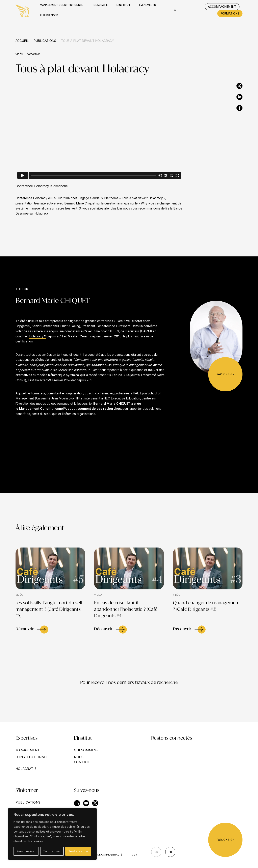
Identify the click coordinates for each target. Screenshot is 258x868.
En (156, 852)
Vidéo (19, 54)
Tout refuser (52, 851)
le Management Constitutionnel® (41, 409)
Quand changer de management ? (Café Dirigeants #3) (207, 606)
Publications (45, 41)
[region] (52, 834)
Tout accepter (78, 851)
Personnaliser (26, 851)
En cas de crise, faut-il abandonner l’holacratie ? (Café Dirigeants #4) (126, 610)
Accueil (22, 41)
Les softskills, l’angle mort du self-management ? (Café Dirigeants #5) (50, 610)
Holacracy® (37, 336)
